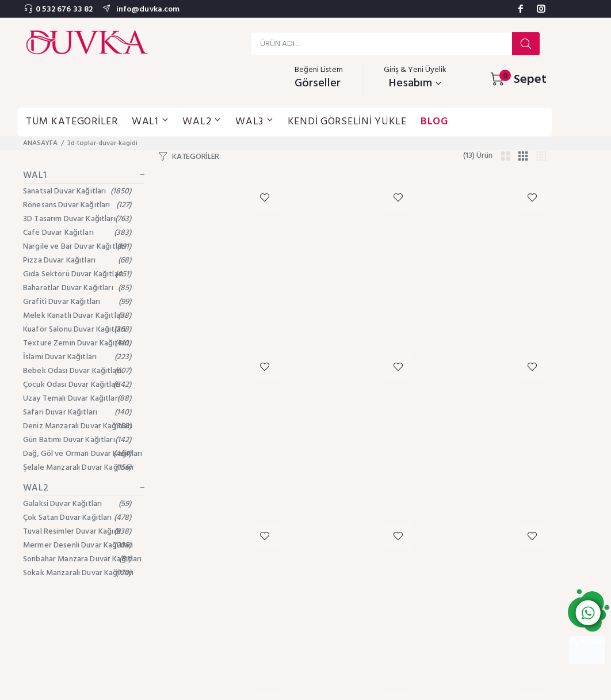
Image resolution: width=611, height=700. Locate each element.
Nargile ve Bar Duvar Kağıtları (77, 247)
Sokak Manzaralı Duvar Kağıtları (78, 573)
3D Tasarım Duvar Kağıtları (77, 219)
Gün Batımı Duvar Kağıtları (77, 440)
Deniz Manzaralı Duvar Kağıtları (78, 426)
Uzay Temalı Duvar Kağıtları (77, 399)
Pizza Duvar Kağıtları (77, 260)
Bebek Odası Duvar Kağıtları (77, 371)
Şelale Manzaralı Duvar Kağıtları (78, 468)
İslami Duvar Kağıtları (77, 357)
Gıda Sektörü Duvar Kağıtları (77, 274)
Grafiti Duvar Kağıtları (77, 302)
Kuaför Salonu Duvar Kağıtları (77, 330)
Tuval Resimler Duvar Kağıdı (77, 532)
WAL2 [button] (202, 122)
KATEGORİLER (196, 157)
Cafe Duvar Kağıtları (77, 233)
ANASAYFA (40, 143)
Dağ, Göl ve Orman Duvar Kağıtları (83, 454)
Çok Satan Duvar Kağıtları (77, 518)
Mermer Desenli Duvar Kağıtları (78, 545)
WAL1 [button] (150, 122)
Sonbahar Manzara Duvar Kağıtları (82, 559)
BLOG (434, 122)
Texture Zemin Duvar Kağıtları (77, 343)
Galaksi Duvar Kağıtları (77, 504)
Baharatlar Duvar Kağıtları (77, 288)
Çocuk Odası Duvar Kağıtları (77, 385)
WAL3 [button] (255, 122)
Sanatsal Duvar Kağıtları (77, 191)
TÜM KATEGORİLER (72, 122)
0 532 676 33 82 (64, 9)
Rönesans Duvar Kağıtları (77, 205)
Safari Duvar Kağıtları (77, 412)
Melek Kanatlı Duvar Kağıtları (77, 316)
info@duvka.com (147, 9)
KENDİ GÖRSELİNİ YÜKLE (347, 122)
